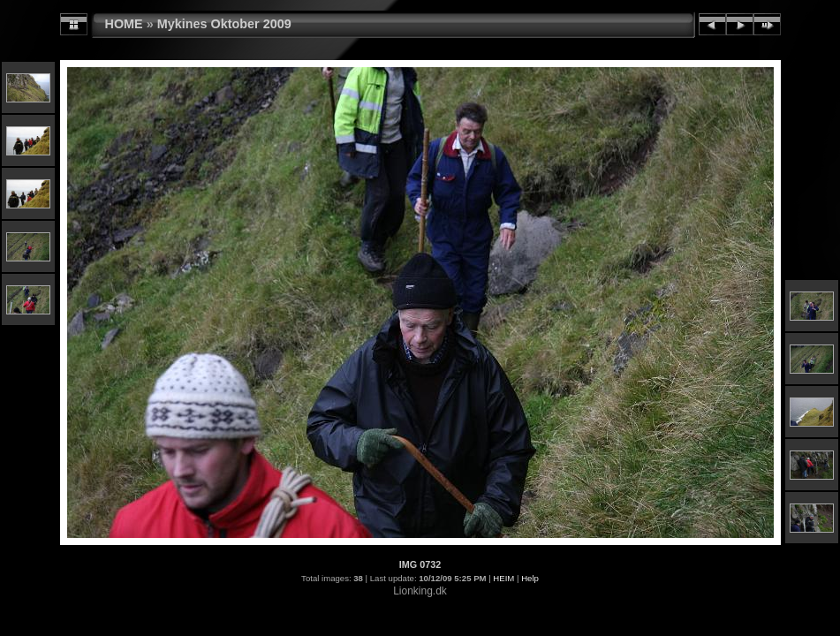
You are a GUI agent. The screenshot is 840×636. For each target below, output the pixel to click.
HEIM (503, 578)
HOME (124, 24)
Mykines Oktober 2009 (224, 24)
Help (530, 578)
